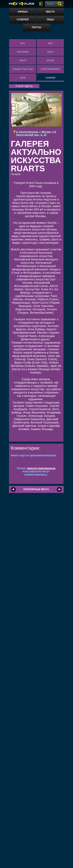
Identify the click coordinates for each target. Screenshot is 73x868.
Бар (50, 43)
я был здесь (24, 86)
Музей (50, 60)
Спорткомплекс (50, 69)
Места (50, 12)
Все (23, 43)
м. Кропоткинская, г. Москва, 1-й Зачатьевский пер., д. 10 (36, 133)
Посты (36, 27)
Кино (50, 52)
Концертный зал (23, 69)
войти (41, 4)
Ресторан (23, 52)
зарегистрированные (41, 468)
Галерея (23, 19)
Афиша (23, 12)
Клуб (23, 78)
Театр (23, 60)
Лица (50, 19)
